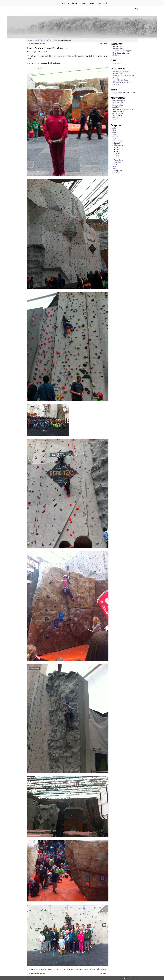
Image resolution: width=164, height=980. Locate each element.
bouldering (59, 969)
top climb (92, 969)
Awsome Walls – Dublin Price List (123, 76)
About (92, 3)
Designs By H (117, 63)
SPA (115, 164)
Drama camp (104, 44)
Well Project (116, 173)
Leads (116, 158)
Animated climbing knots (121, 72)
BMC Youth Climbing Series (75, 56)
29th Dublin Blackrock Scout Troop (124, 93)
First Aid (115, 137)
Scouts (98, 3)
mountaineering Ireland (71, 969)
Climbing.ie (116, 78)
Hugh (114, 139)
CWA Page (116, 118)
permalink (102, 969)
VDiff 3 (118, 154)
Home (64, 3)
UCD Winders (117, 84)
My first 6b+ (116, 55)
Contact (85, 3)
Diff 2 (118, 147)
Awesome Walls (118, 74)
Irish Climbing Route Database (122, 82)
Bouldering (49, 40)
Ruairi (114, 166)
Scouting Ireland (118, 105)
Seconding (118, 162)
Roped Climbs (45, 969)
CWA (114, 132)
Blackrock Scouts (118, 103)
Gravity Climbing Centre (120, 80)
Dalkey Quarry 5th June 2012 (36, 44)
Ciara (114, 130)
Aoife (114, 128)
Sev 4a (118, 152)
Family (105, 3)
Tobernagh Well (118, 49)
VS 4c (118, 156)
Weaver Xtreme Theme (132, 978)
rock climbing (83, 969)
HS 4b (118, 149)
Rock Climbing (73, 3)
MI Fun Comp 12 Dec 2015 (121, 53)
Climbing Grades (118, 113)
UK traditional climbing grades (122, 51)
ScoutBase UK (117, 107)
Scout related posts (119, 101)
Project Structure (118, 47)
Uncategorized (117, 171)
